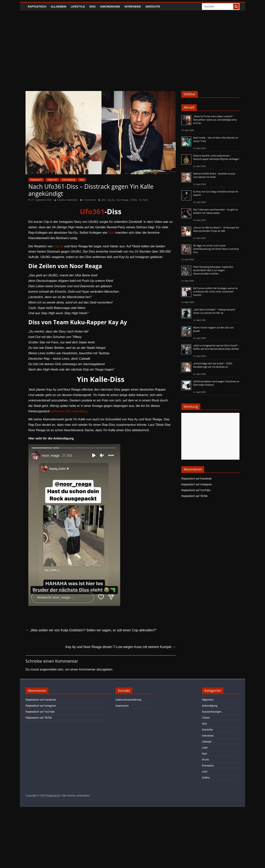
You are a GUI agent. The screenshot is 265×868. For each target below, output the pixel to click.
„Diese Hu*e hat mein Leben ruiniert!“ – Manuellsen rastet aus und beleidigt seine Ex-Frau (215, 120)
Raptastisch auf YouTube (196, 490)
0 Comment (88, 200)
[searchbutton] (236, 7)
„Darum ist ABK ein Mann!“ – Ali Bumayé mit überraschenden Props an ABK (216, 229)
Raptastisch (37, 7)
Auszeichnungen (212, 712)
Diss (92, 7)
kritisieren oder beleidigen (69, 411)
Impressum (122, 706)
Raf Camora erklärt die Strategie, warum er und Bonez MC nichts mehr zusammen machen (216, 292)
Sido (111, 233)
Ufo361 (134, 200)
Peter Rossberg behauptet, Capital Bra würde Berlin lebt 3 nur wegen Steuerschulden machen (213, 270)
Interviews (133, 7)
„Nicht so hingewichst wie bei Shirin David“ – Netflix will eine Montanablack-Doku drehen (216, 347)
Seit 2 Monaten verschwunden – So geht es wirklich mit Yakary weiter (216, 211)
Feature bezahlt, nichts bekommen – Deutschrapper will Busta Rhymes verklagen (216, 157)
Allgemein (59, 7)
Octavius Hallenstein (67, 200)
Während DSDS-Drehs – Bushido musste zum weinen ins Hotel (214, 175)
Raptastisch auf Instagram (197, 484)
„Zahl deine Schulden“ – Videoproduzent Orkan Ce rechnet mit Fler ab (214, 311)
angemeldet (48, 669)
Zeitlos (206, 778)
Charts (206, 718)
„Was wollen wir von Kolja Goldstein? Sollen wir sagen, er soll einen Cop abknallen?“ (91, 630)
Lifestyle (78, 7)
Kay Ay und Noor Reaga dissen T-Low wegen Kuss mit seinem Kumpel (120, 647)
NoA (204, 754)
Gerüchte (153, 7)
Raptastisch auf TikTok (194, 496)
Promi (205, 760)
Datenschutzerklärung (128, 700)
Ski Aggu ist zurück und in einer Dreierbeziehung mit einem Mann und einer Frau (216, 249)
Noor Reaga (122, 200)
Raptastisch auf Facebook (196, 479)
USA (205, 772)
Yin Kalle (143, 200)
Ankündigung (110, 7)
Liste (205, 748)
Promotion (208, 766)
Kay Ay (111, 200)
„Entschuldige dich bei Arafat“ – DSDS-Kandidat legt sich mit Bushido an (213, 365)
